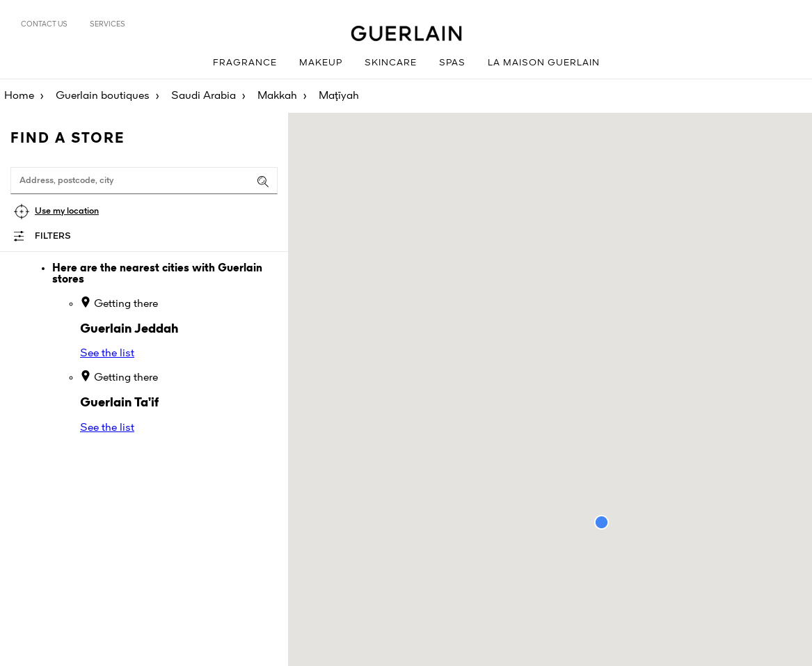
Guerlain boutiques (103, 96)
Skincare (391, 63)
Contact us (44, 24)
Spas (452, 63)
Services (108, 24)
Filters (53, 236)
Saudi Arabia (204, 96)
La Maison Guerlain (544, 63)
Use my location (67, 211)
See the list (107, 354)
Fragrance (245, 63)
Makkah (277, 96)
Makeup (321, 63)
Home (19, 96)
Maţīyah (339, 96)
